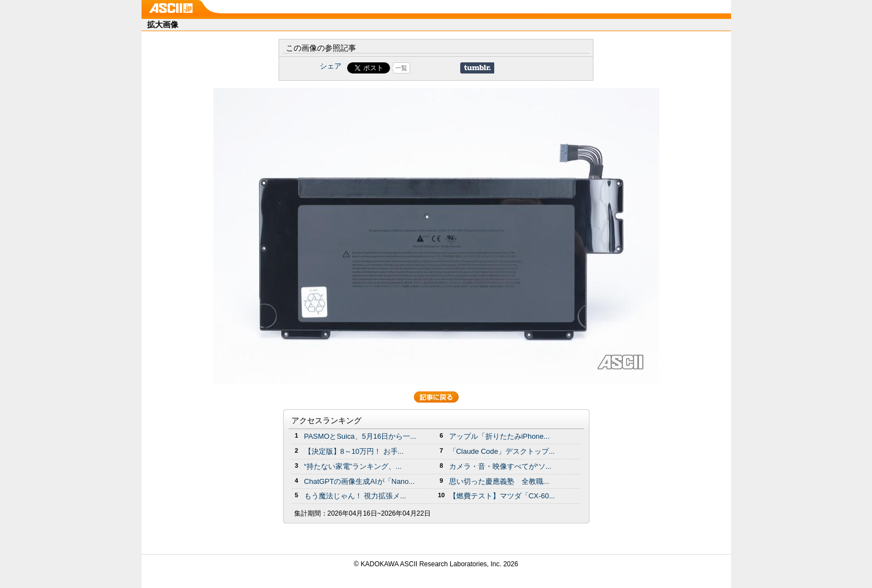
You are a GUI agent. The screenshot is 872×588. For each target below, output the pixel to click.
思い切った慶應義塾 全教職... (499, 481)
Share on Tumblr (477, 68)
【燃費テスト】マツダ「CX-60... (502, 496)
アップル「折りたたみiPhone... (500, 436)
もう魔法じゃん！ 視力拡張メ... (355, 496)
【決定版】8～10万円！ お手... (354, 451)
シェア (331, 66)
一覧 (401, 68)
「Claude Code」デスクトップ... (502, 451)
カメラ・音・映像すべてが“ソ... (500, 466)
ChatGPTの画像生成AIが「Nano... (360, 481)
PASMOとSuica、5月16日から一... (360, 436)
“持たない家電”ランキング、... (353, 466)
